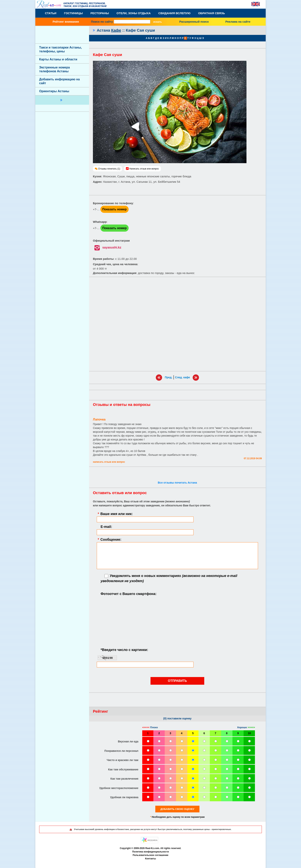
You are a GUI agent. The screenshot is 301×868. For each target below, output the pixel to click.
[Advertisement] (177, 324)
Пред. (168, 377)
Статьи (51, 13)
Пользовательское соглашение (150, 855)
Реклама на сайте (238, 22)
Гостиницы (74, 13)
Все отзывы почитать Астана (177, 483)
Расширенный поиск (194, 22)
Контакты (151, 859)
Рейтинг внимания (66, 22)
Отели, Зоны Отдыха (134, 13)
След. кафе (183, 377)
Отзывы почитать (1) (109, 169)
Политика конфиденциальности (151, 852)
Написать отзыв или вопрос (144, 169)
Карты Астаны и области (58, 59)
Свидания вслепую (174, 13)
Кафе (116, 30)
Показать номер (115, 209)
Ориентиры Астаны (54, 91)
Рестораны (100, 13)
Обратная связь (211, 13)
